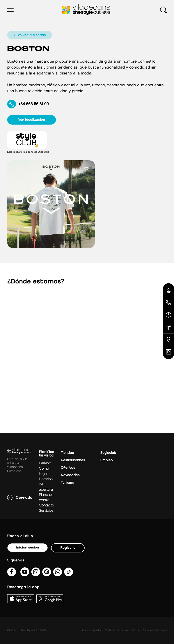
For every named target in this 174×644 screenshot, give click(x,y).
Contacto (46, 505)
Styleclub (108, 453)
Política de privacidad (120, 630)
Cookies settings (154, 630)
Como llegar (44, 471)
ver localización (32, 120)
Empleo (106, 460)
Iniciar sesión (28, 548)
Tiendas (67, 453)
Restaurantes (73, 460)
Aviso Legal (90, 630)
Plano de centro (46, 498)
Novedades (70, 475)
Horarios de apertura (46, 484)
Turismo (67, 483)
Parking (45, 463)
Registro (68, 548)
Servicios (46, 511)
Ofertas (68, 468)
